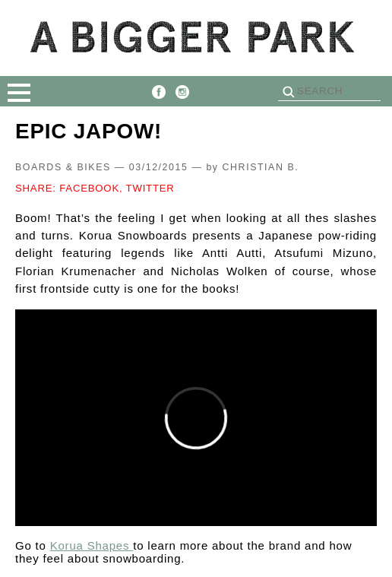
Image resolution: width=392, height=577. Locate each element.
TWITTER (150, 188)
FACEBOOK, (91, 188)
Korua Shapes (92, 545)
